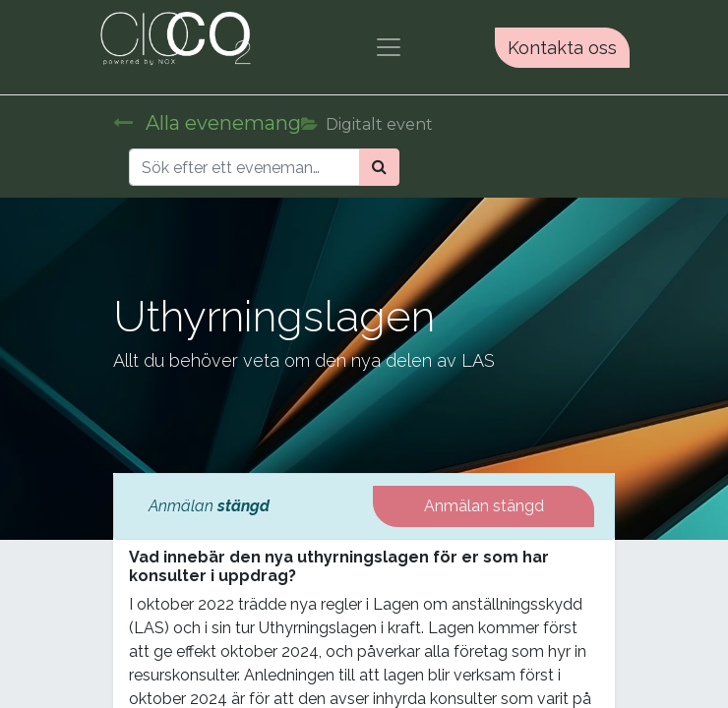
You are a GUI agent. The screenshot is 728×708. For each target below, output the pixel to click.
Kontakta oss (562, 48)
